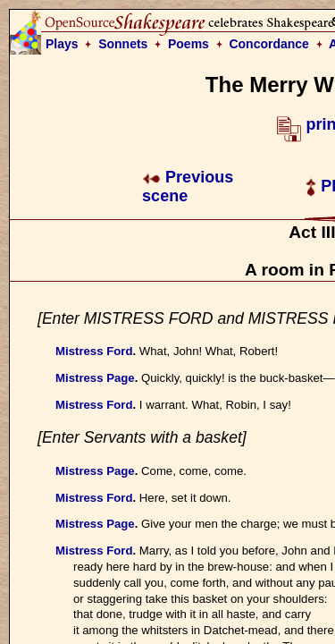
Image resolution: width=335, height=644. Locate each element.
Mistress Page (95, 378)
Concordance (268, 44)
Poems (188, 44)
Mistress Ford (94, 351)
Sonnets (123, 44)
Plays (62, 44)
